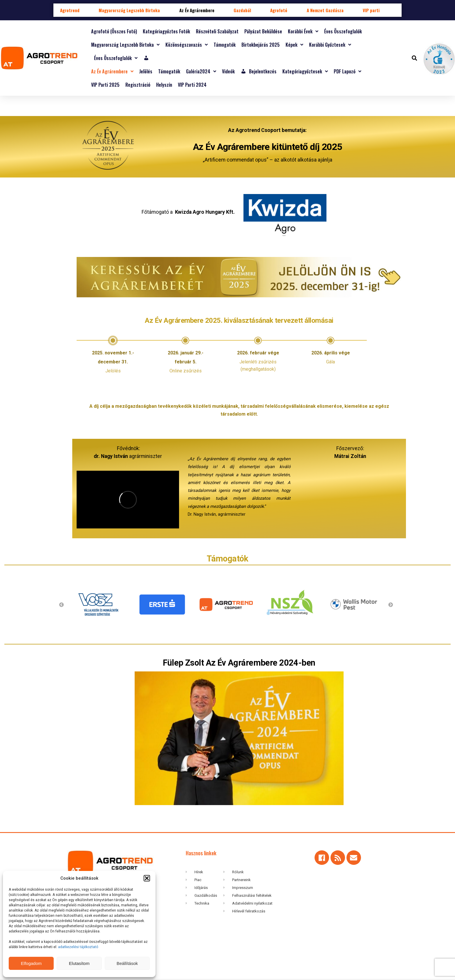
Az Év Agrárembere (197, 10)
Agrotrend (70, 10)
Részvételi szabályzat (217, 31)
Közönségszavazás (187, 45)
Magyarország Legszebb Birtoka (129, 10)
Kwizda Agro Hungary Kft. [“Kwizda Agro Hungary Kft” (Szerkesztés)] (205, 207)
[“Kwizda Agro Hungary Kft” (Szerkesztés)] (285, 234)
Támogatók (225, 45)
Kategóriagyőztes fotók (166, 31)
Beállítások (127, 963)
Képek (294, 45)
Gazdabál (242, 10)
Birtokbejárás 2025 (261, 45)
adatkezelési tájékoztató (78, 947)
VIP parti (371, 10)
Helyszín (164, 85)
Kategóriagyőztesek (305, 71)
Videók (228, 71)
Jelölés (146, 71)
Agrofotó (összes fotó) (114, 31)
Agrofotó (279, 10)
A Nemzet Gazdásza (325, 10)
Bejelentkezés (259, 71)
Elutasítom (79, 963)
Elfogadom (31, 963)
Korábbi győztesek (330, 45)
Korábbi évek (303, 31)
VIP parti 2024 (192, 85)
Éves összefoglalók (343, 31)
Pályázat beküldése (263, 31)
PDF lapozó (347, 71)
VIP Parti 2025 (105, 85)
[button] (147, 878)
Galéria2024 (201, 71)
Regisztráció (138, 85)
